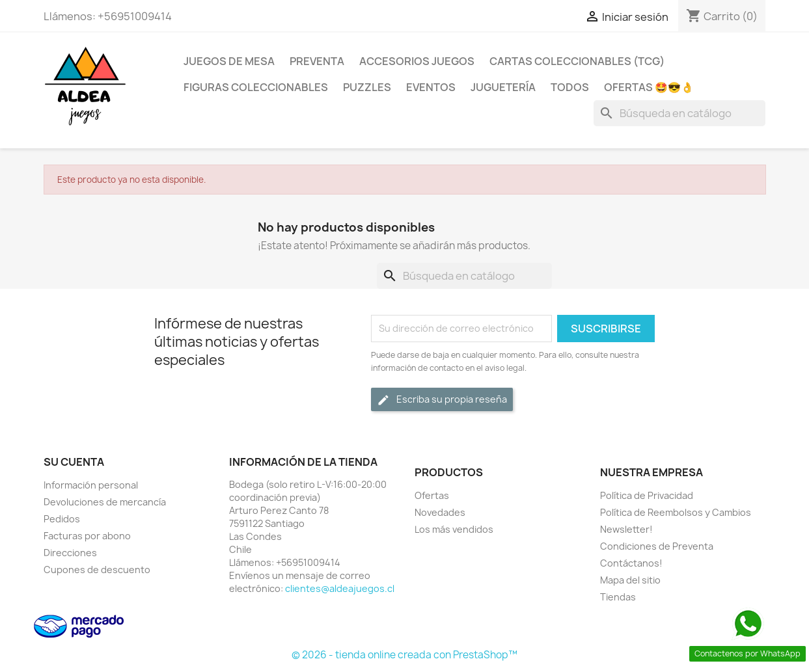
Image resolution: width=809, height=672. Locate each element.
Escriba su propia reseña (442, 400)
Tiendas (618, 597)
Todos (570, 87)
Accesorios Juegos (417, 61)
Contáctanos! (631, 563)
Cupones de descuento (97, 570)
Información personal (91, 485)
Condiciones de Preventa (657, 546)
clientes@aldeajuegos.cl (340, 588)
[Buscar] (679, 113)
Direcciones (70, 553)
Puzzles (367, 87)
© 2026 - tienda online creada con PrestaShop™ (404, 655)
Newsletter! (626, 529)
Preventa (317, 61)
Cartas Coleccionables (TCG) (577, 61)
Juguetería (503, 87)
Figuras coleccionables (256, 87)
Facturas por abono (87, 536)
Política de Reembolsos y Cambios (676, 512)
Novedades (440, 512)
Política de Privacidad (647, 495)
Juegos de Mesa (229, 61)
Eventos (431, 87)
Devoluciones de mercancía (105, 502)
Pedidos (62, 519)
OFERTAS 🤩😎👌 (649, 87)
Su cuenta (74, 462)
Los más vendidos (454, 529)
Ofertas (432, 495)
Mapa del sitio (630, 580)
